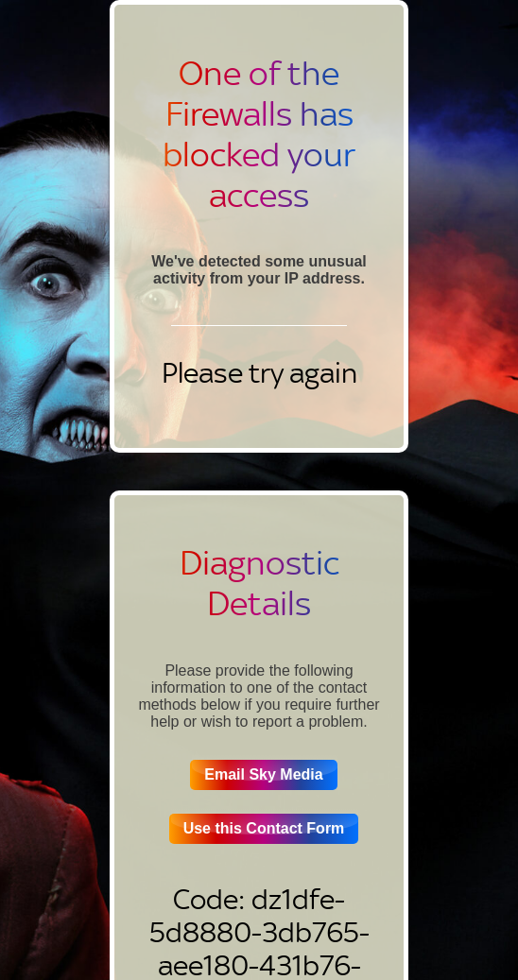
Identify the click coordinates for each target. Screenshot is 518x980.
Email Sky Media (263, 774)
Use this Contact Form (264, 828)
